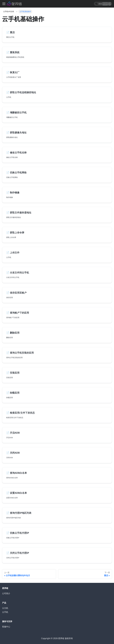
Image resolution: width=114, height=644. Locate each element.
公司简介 (6, 593)
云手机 (5, 612)
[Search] (103, 4)
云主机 (5, 608)
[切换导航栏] (4, 4)
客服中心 (6, 627)
